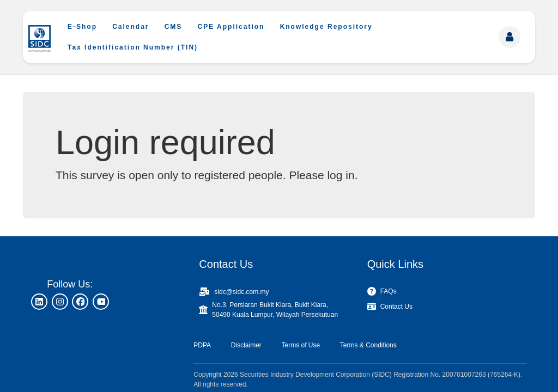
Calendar (131, 27)
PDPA (202, 345)
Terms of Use (301, 345)
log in (341, 175)
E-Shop (82, 27)
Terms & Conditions (368, 345)
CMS (174, 27)
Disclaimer (246, 345)
